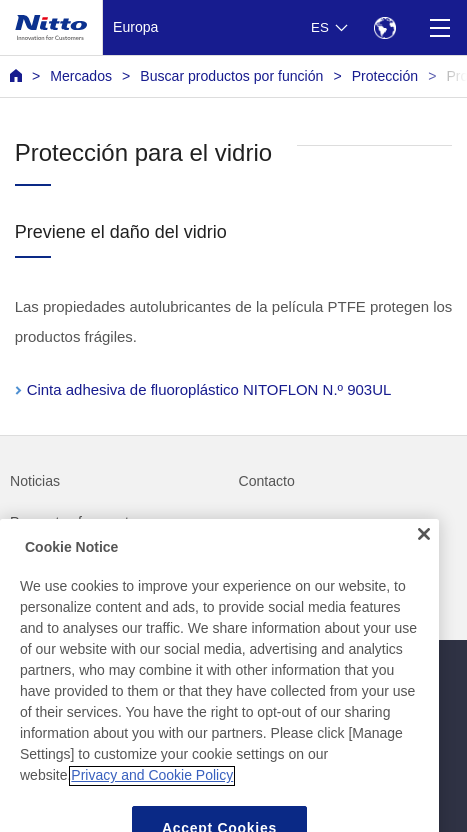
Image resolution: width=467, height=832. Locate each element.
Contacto (267, 481)
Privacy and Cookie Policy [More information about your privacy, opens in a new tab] (152, 812)
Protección (385, 76)
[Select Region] (384, 27)
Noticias (35, 481)
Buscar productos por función (231, 76)
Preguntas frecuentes (77, 522)
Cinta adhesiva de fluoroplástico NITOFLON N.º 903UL (209, 389)
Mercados (81, 76)
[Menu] (439, 27)
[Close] (424, 570)
